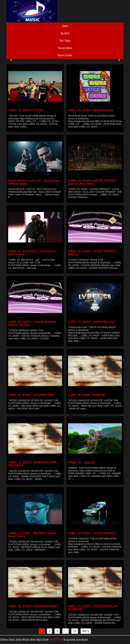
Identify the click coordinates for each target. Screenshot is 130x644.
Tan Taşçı (65, 41)
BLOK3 (65, 33)
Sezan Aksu (65, 48)
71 (75, 631)
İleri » (86, 631)
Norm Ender (65, 55)
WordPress (56, 640)
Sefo (65, 26)
